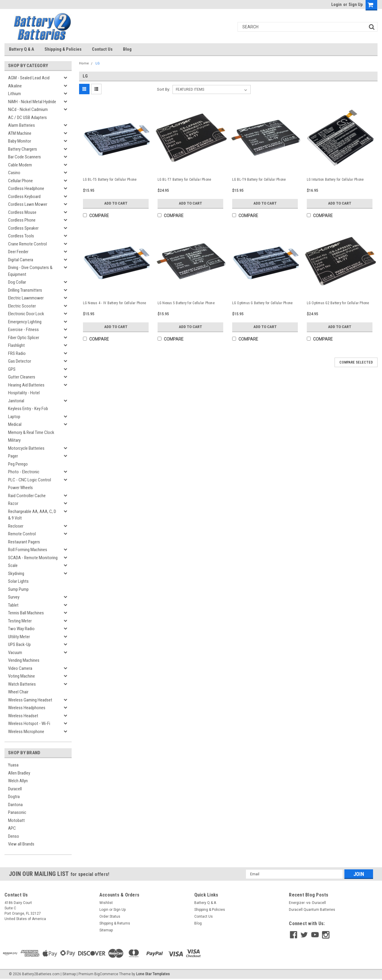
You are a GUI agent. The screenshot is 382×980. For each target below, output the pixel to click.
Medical (15, 424)
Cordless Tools (21, 236)
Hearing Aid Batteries (26, 385)
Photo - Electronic (24, 472)
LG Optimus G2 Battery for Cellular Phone (338, 303)
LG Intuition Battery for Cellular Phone (335, 180)
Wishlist (106, 903)
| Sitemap (68, 974)
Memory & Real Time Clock (31, 432)
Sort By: (164, 89)
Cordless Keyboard (24, 197)
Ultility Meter (19, 637)
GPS (12, 369)
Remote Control (22, 534)
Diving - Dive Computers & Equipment (30, 271)
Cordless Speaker (23, 228)
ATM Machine (20, 133)
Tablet (13, 605)
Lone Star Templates (153, 974)
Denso (14, 836)
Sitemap (106, 930)
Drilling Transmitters (25, 290)
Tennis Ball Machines (26, 613)
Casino (14, 173)
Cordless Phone (22, 220)
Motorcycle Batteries (26, 448)
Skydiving (16, 574)
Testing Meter (20, 621)
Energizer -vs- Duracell (307, 903)
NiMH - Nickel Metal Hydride (32, 102)
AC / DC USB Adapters (27, 118)
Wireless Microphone (26, 732)
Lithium (14, 94)
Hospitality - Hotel (24, 393)
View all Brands (21, 844)
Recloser (16, 526)
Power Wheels (20, 488)
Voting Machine (21, 676)
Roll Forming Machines (28, 550)
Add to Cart (116, 203)
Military (14, 440)
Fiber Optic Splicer (24, 338)
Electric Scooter (22, 306)
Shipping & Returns (115, 923)
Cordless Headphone (26, 188)
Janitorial (16, 401)
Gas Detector (20, 361)
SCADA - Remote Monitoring (33, 558)
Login (336, 4)
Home (84, 63)
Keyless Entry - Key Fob (28, 409)
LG (98, 63)
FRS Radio (17, 353)
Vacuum (15, 653)
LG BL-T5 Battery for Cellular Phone (110, 180)
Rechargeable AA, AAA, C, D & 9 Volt (32, 515)
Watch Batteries (22, 684)
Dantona (15, 805)
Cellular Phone (20, 181)
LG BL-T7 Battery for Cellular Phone (184, 180)
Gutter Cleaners (22, 377)
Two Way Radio (21, 629)
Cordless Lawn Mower (28, 204)
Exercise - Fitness (23, 330)
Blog (127, 49)
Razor (13, 503)
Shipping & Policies (63, 49)
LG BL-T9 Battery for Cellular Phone (259, 180)
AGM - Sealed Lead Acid (29, 78)
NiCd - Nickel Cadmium (28, 109)
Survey (14, 597)
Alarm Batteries (21, 125)
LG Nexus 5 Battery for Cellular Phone (186, 303)
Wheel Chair (18, 692)
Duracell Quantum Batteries (312, 910)
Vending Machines (24, 660)
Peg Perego (18, 464)
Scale (13, 565)
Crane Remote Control (27, 244)
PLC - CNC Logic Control (30, 480)
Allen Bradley (19, 773)
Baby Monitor (20, 141)
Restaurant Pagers (24, 542)
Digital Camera (21, 260)
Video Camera (20, 668)
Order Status (110, 916)
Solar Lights (18, 581)
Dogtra (14, 797)
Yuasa (13, 765)
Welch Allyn (18, 781)
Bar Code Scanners (24, 157)
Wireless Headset (23, 716)
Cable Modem (20, 165)
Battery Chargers (23, 149)
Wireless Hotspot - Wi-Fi (29, 724)
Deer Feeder (18, 252)
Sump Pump (18, 589)
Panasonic (17, 812)
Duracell (15, 789)
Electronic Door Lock (26, 314)
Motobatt (16, 820)
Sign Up (356, 4)
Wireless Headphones (27, 708)
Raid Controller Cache (27, 496)
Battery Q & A (21, 49)
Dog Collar (17, 282)
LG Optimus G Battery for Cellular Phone (262, 303)
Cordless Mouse (22, 212)
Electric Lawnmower (26, 298)
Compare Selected (356, 362)
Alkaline (15, 86)
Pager (13, 456)
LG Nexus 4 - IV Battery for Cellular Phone (115, 303)
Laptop (14, 417)
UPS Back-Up (19, 644)
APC (12, 828)
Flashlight (16, 345)
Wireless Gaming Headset (30, 700)
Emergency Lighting (25, 322)
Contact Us (102, 49)
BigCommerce (106, 974)
